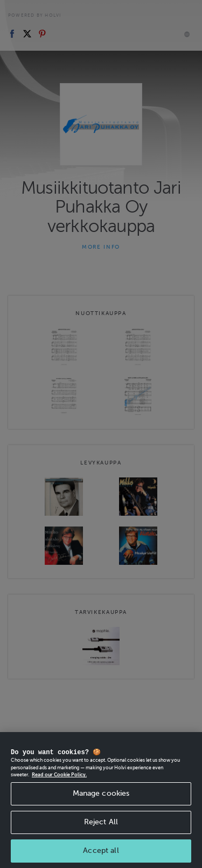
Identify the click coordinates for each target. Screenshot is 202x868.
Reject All (101, 845)
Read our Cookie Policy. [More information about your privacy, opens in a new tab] (59, 798)
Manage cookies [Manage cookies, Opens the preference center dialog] (101, 816)
